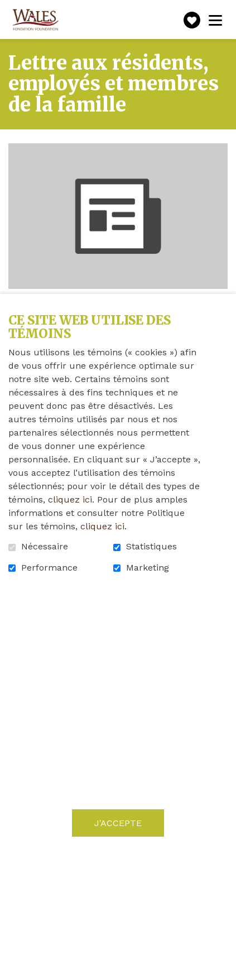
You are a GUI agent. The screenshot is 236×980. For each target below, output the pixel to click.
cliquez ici (70, 499)
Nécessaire (45, 547)
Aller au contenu (9, 9)
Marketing (148, 568)
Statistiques (151, 547)
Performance (49, 568)
